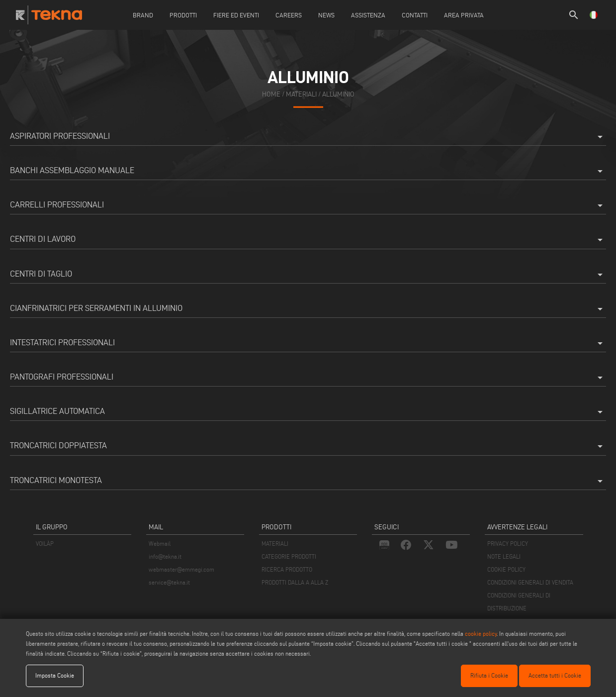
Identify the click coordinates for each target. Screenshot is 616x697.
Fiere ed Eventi (236, 15)
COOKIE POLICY (506, 569)
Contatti (415, 15)
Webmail (160, 544)
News (326, 15)
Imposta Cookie (55, 675)
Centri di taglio (308, 275)
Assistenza (368, 15)
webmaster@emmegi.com (181, 569)
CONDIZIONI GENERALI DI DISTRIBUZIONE (519, 602)
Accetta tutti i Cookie (555, 675)
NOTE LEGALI (504, 556)
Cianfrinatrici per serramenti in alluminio (308, 309)
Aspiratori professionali (308, 137)
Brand (143, 15)
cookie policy (481, 634)
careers (289, 15)
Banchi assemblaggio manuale (308, 171)
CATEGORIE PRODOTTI (289, 556)
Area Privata (464, 15)
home (271, 94)
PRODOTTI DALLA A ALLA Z (295, 582)
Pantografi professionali (308, 378)
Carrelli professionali (308, 205)
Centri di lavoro (308, 240)
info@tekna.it (165, 556)
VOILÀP (45, 544)
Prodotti (183, 15)
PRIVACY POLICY (508, 544)
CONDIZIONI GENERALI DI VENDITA (530, 582)
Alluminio (338, 94)
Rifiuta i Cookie (489, 675)
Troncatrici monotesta (308, 481)
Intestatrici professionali (308, 343)
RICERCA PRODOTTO (287, 569)
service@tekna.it (169, 582)
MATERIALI (275, 544)
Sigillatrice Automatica (308, 412)
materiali (301, 94)
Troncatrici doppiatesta (308, 446)
